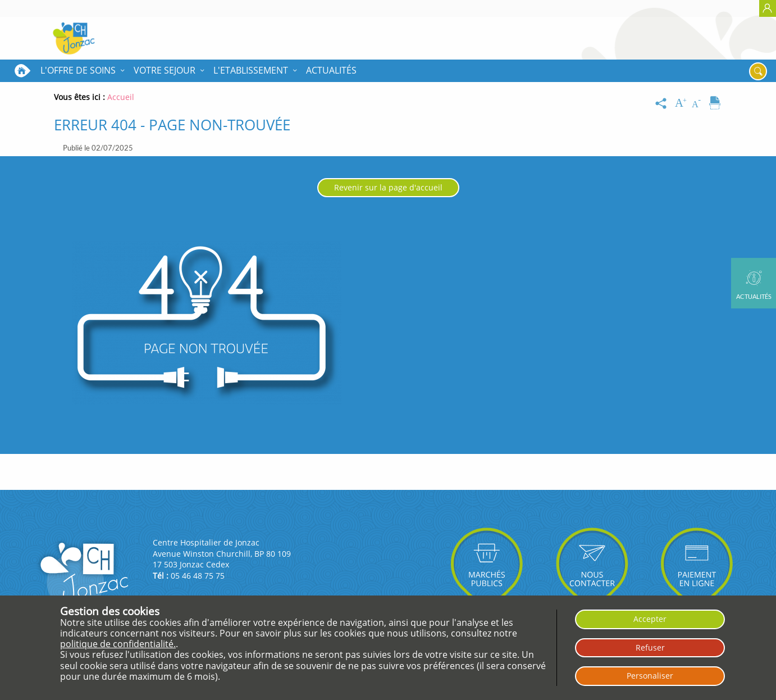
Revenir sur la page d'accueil (388, 187)
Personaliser (650, 676)
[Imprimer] (715, 103)
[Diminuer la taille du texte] (699, 103)
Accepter (650, 619)
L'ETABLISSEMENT (251, 70)
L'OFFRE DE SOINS (78, 70)
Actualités (331, 70)
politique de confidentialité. (118, 644)
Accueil (22, 71)
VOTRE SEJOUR (165, 70)
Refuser (650, 647)
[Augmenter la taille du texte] (682, 103)
